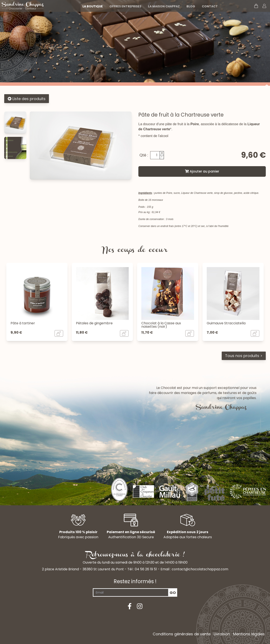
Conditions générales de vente (182, 634)
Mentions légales (249, 634)
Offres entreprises (125, 6)
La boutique (93, 6)
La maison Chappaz (164, 6)
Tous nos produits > (244, 356)
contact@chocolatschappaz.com (200, 569)
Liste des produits (27, 99)
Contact (210, 6)
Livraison (222, 634)
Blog (191, 6)
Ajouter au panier (202, 171)
